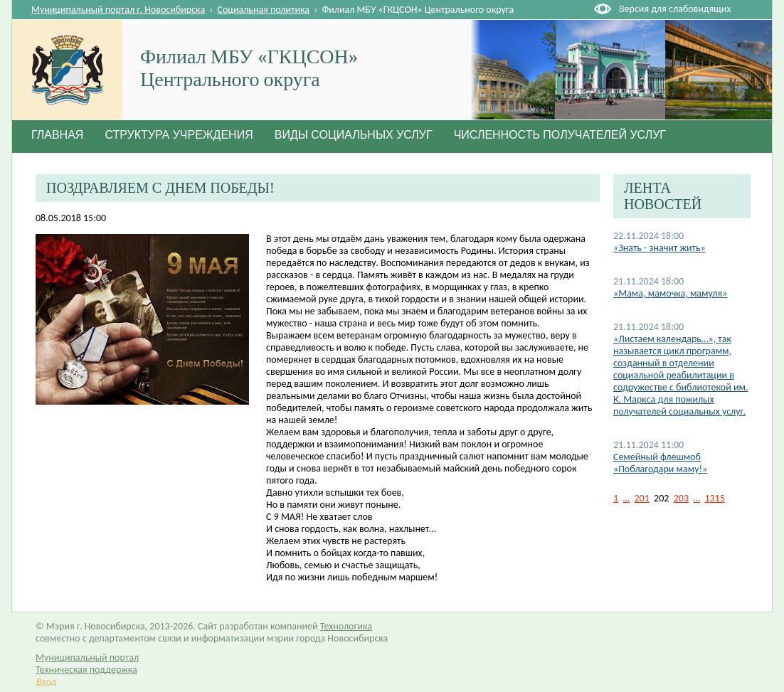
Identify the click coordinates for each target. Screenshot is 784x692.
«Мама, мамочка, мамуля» (670, 293)
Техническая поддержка (86, 670)
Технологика (346, 626)
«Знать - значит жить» (659, 248)
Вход (46, 682)
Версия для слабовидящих (675, 9)
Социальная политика (264, 10)
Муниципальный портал (87, 658)
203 (681, 498)
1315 (714, 498)
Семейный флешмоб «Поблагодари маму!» (660, 463)
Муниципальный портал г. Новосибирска (118, 10)
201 (641, 498)
